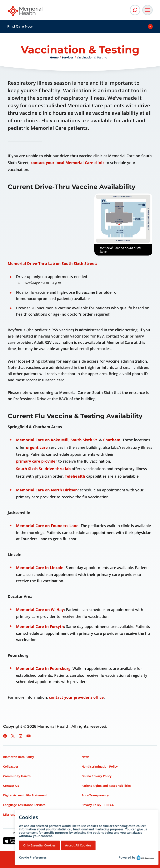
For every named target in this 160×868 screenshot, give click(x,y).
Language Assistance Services (24, 805)
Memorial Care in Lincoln (40, 568)
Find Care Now (20, 26)
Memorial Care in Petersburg (43, 668)
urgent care (37, 447)
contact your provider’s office (76, 697)
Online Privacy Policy (96, 776)
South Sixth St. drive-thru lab (43, 469)
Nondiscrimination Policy (100, 766)
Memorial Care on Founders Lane (47, 526)
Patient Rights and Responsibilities (106, 786)
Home (54, 57)
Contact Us (11, 786)
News (85, 757)
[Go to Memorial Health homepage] (26, 12)
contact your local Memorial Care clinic (67, 163)
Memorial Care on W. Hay (40, 610)
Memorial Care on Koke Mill (42, 440)
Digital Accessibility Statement (25, 795)
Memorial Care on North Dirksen (47, 490)
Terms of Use (91, 814)
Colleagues (11, 766)
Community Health (17, 776)
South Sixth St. (84, 440)
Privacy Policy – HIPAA (98, 805)
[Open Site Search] (135, 10)
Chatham (112, 440)
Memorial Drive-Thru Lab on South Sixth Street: (52, 263)
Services (68, 57)
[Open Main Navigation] (147, 10)
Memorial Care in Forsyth (40, 626)
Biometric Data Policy (19, 757)
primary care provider (37, 461)
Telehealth (75, 476)
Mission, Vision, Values (19, 814)
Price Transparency (95, 795)
